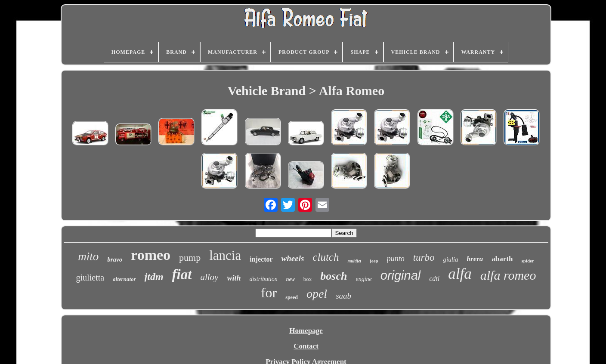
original (401, 275)
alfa (460, 274)
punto (396, 259)
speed (292, 297)
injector (261, 259)
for (269, 293)
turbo (424, 258)
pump (190, 258)
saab (343, 296)
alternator (124, 279)
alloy (209, 277)
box (308, 279)
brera (475, 259)
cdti (434, 279)
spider (527, 261)
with (234, 278)
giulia (451, 259)
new (291, 279)
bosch (334, 276)
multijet (354, 261)
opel (317, 294)
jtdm (154, 277)
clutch (326, 257)
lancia (225, 255)
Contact (306, 346)
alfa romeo (508, 275)
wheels (293, 258)
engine (363, 279)
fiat (182, 275)
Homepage (306, 331)
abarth (502, 259)
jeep (374, 261)
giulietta (90, 278)
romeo (151, 255)
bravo (115, 259)
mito (88, 256)
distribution (263, 279)
